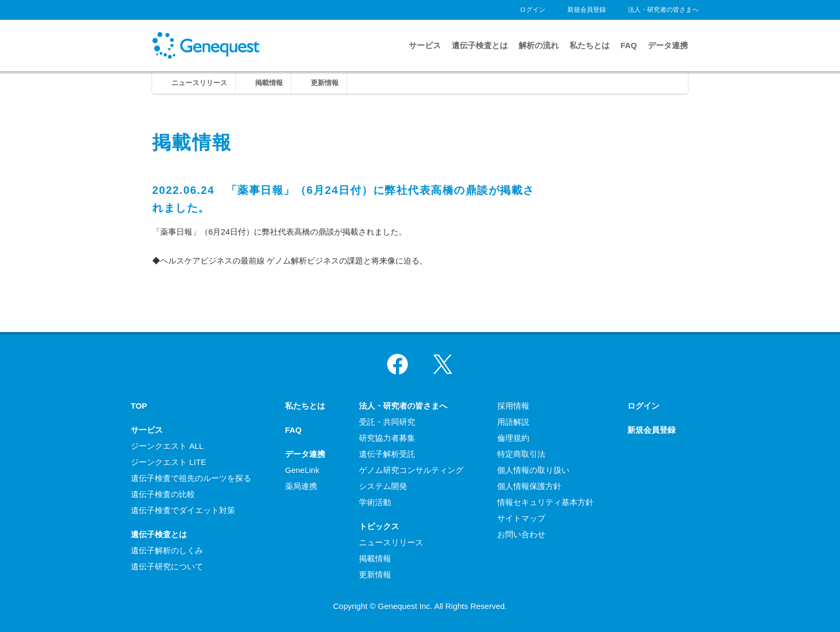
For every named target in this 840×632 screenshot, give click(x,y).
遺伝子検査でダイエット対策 (183, 510)
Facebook (397, 364)
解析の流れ (539, 45)
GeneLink (302, 470)
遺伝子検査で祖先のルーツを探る (191, 478)
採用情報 (513, 406)
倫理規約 (513, 438)
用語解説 (513, 422)
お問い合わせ (521, 534)
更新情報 (325, 83)
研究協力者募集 (387, 438)
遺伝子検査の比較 (163, 494)
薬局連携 (301, 486)
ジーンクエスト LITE (168, 462)
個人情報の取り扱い (533, 470)
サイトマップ (521, 518)
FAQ (629, 45)
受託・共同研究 (387, 422)
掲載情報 (269, 83)
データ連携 (668, 45)
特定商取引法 (521, 454)
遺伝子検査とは (480, 45)
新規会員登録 (587, 10)
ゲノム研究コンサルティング (411, 470)
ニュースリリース (199, 83)
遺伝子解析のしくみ (167, 550)
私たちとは (590, 45)
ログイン (532, 10)
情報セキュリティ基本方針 (545, 502)
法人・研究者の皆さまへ (663, 10)
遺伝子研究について (167, 566)
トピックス (379, 526)
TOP (139, 406)
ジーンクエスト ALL (167, 446)
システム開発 (383, 486)
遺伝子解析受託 (387, 454)
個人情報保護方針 (529, 486)
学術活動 (375, 502)
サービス (425, 45)
